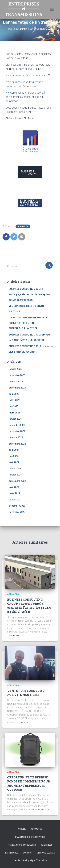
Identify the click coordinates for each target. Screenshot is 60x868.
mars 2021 (14, 493)
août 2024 (14, 450)
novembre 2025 (17, 375)
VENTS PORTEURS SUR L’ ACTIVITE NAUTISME (26, 693)
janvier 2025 (15, 419)
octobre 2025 (16, 382)
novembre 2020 (17, 512)
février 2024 (15, 469)
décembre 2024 (17, 425)
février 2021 (15, 500)
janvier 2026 (15, 369)
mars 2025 (14, 413)
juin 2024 (14, 456)
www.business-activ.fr (18, 75)
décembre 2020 (17, 506)
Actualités (23, 226)
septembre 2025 (17, 388)
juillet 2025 (14, 400)
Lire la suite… (14, 635)
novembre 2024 (17, 431)
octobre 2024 (16, 437)
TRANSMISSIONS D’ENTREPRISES (30, 837)
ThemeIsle (41, 860)
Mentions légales (46, 853)
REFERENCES (47, 845)
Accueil (22, 829)
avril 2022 (14, 487)
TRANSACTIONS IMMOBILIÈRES (22, 845)
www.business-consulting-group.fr (24, 82)
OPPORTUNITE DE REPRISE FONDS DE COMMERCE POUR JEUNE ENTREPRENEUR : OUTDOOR (28, 323)
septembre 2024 (17, 444)
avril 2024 (14, 462)
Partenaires (12, 853)
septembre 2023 (17, 481)
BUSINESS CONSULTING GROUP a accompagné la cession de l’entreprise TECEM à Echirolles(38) (29, 294)
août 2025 (14, 394)
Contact (27, 853)
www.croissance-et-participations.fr (26, 93)
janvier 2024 (15, 475)
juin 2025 (14, 406)
